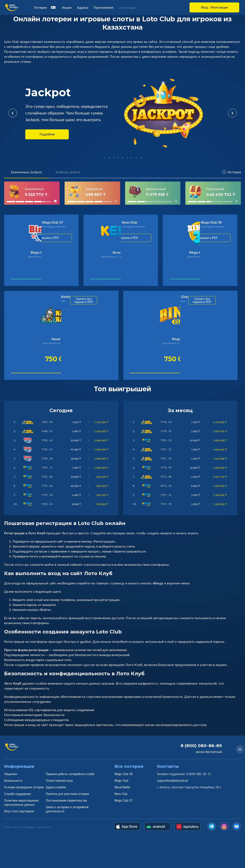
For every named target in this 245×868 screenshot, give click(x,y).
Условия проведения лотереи (24, 787)
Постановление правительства (66, 800)
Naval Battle (122, 787)
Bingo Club (121, 781)
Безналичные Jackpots (27, 172)
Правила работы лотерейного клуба (70, 774)
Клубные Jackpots (68, 172)
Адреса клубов (56, 787)
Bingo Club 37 (124, 800)
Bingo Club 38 (124, 774)
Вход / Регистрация (214, 7)
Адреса (83, 7)
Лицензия (11, 774)
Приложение (103, 7)
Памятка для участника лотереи (67, 794)
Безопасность (13, 781)
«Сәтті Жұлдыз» (127, 8)
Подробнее (47, 134)
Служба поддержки (17, 794)
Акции (67, 7)
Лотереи (45, 7)
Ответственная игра (59, 781)
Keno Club (121, 794)
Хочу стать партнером (19, 811)
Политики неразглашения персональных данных (21, 802)
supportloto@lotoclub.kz (173, 781)
